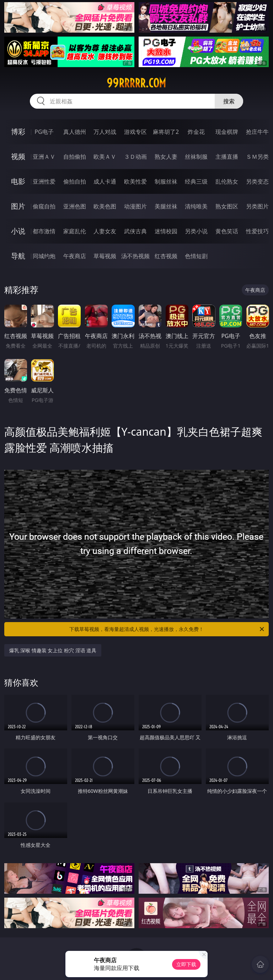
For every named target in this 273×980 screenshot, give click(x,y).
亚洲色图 (75, 206)
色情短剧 (196, 256)
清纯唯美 (196, 206)
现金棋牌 (227, 132)
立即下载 (186, 964)
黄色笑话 (227, 231)
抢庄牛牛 (257, 132)
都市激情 (44, 231)
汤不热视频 (135, 256)
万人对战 (105, 132)
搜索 (229, 101)
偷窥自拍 (44, 206)
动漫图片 (135, 206)
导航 (18, 256)
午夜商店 (75, 256)
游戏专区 (135, 132)
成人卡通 (105, 181)
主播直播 (227, 157)
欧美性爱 (135, 181)
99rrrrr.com (136, 83)
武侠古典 (135, 231)
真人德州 (75, 132)
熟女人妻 (166, 157)
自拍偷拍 (75, 157)
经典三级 (196, 181)
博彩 (18, 132)
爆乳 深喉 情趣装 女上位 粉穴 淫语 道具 (53, 650)
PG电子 (44, 132)
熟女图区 (227, 206)
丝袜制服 (196, 157)
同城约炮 (44, 256)
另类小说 (196, 231)
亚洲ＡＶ (44, 157)
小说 (18, 231)
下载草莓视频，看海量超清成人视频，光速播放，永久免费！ (167, 629)
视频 (18, 156)
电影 (18, 181)
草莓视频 (105, 256)
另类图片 (257, 206)
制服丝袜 (166, 181)
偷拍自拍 (75, 181)
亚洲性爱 (44, 181)
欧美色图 (105, 206)
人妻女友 (105, 231)
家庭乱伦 (75, 231)
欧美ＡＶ (105, 157)
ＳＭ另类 (257, 157)
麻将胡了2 (166, 132)
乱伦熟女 (227, 181)
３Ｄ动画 (135, 157)
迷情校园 (166, 231)
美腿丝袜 (166, 206)
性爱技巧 (257, 231)
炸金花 (196, 132)
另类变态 (257, 181)
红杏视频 (166, 256)
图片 (18, 206)
